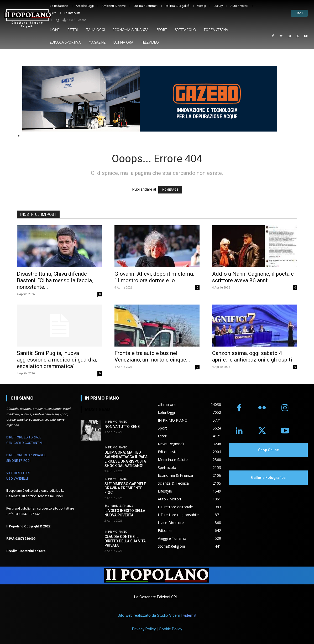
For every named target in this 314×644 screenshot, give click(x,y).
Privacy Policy (144, 629)
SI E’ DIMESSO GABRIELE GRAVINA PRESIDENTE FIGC (125, 488)
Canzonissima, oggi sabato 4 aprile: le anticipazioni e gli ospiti (252, 356)
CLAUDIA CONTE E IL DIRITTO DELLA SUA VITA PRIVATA (125, 541)
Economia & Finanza (119, 506)
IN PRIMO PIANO (116, 422)
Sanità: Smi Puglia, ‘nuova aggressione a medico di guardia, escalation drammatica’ (57, 360)
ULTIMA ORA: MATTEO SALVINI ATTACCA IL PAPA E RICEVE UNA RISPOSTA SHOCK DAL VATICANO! (126, 459)
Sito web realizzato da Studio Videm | (157, 615)
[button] (57, 20)
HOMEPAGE (170, 190)
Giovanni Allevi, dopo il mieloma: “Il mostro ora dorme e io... (154, 277)
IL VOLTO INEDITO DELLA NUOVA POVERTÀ (125, 513)
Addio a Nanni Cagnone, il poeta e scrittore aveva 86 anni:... (253, 277)
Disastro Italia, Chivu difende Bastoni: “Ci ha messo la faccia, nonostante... (55, 280)
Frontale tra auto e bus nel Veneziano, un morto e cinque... (152, 356)
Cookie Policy (171, 629)
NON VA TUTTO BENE (122, 427)
